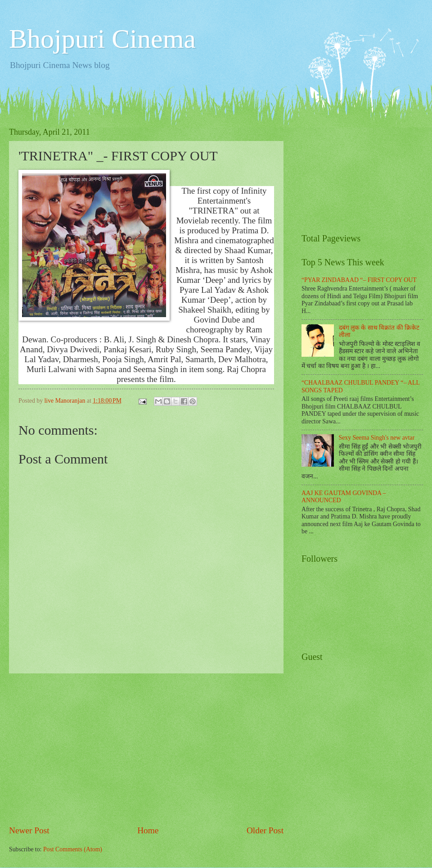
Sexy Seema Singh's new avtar (377, 438)
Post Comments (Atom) (73, 849)
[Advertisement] (146, 749)
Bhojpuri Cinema (102, 39)
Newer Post (29, 830)
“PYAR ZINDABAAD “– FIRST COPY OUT (359, 280)
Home (148, 830)
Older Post (265, 830)
